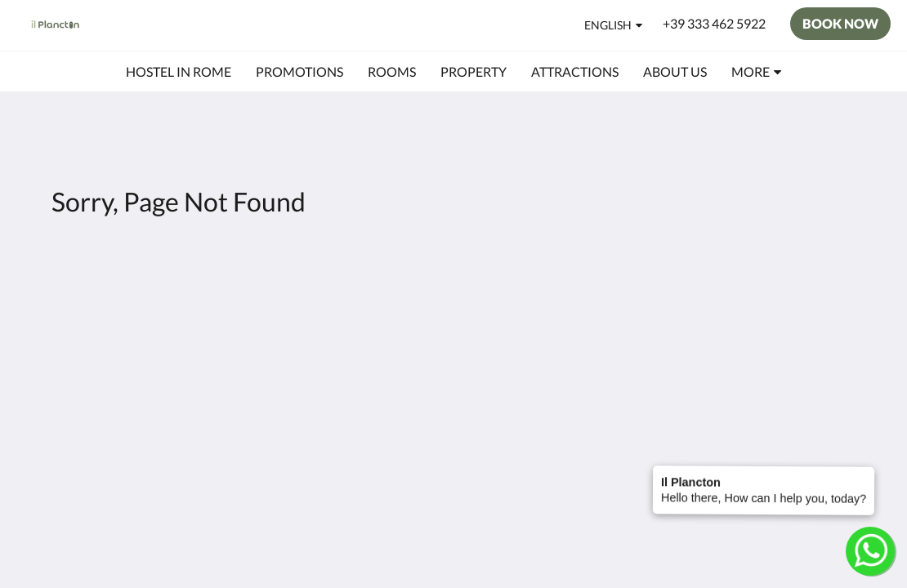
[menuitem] (179, 72)
